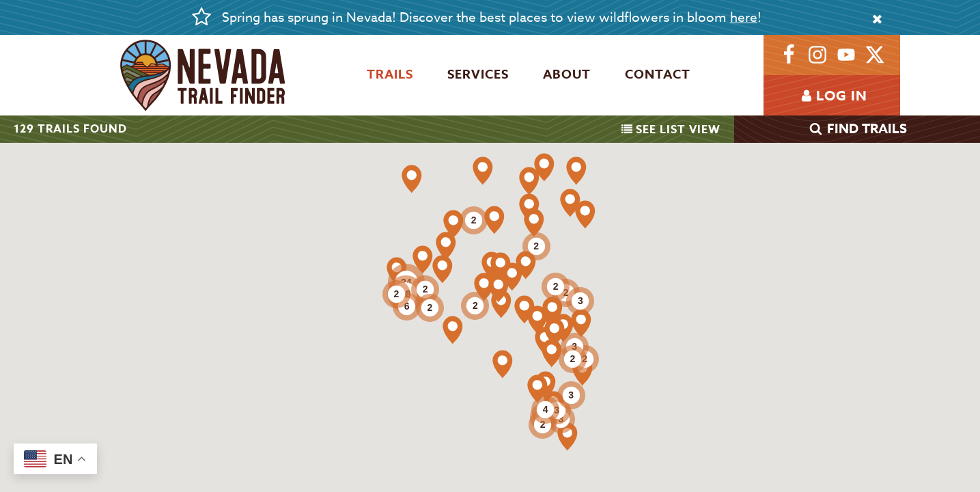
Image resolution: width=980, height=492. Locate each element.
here (744, 17)
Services (478, 74)
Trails (390, 74)
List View (671, 130)
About (567, 74)
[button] (494, 220)
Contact (658, 74)
